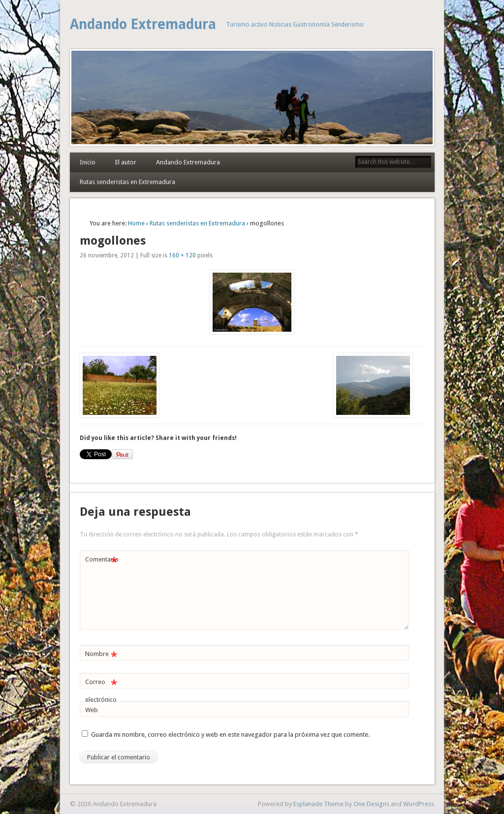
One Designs (371, 804)
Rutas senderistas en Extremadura (127, 182)
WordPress (419, 804)
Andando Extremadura (143, 24)
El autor (126, 162)
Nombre (101, 654)
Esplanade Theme (318, 804)
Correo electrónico (101, 689)
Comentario (102, 560)
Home (136, 223)
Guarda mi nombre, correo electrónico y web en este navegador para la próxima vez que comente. (230, 735)
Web (92, 710)
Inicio (88, 162)
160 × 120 (182, 255)
